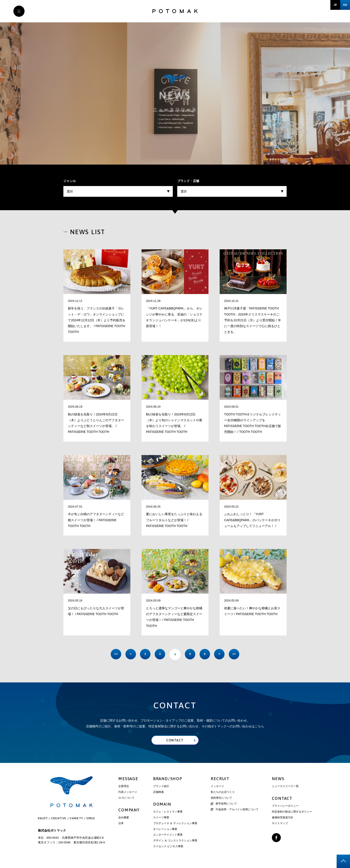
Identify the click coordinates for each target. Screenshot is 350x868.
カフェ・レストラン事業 (168, 812)
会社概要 (124, 818)
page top (343, 861)
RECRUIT (220, 779)
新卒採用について (224, 804)
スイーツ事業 (161, 818)
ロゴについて (126, 798)
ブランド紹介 (161, 787)
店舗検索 (158, 793)
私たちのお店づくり (223, 793)
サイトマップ (280, 824)
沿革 (121, 824)
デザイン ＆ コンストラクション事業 (175, 841)
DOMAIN (162, 805)
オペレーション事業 (165, 830)
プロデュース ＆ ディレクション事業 (175, 824)
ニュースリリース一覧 (285, 787)
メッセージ (217, 787)
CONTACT (282, 799)
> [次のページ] (222, 654)
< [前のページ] (128, 654)
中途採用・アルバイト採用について (235, 810)
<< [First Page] (112, 654)
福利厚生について (221, 798)
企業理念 (124, 787)
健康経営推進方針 (283, 818)
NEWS (278, 779)
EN (345, 5)
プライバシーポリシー (285, 807)
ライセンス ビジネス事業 (168, 847)
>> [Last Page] (237, 654)
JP (335, 5)
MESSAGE (128, 779)
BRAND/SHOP (168, 779)
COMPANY (129, 811)
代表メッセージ (128, 793)
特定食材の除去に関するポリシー (292, 812)
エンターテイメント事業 (168, 835)
